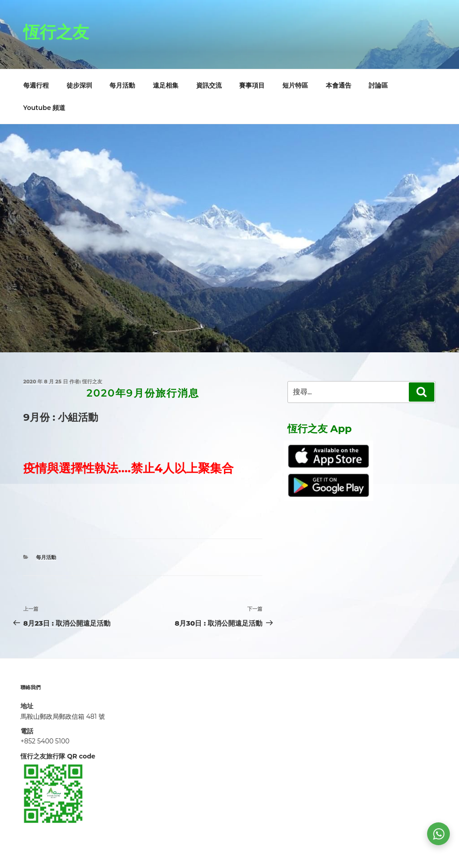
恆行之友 (56, 32)
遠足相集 (166, 85)
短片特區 (295, 85)
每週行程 (36, 85)
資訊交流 (209, 85)
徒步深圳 (79, 85)
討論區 (378, 85)
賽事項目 (252, 85)
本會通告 (339, 85)
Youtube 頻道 (44, 108)
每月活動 (122, 85)
